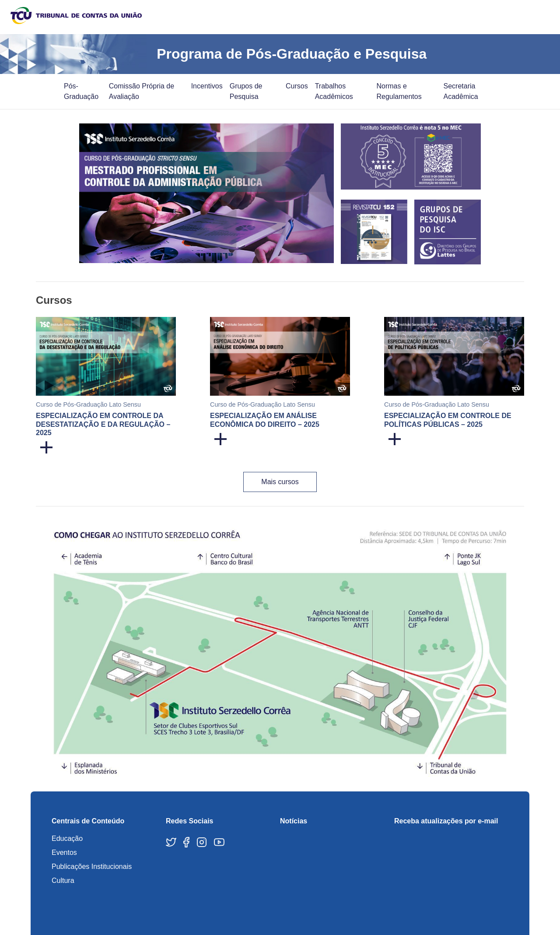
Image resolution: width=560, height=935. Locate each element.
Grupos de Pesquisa (246, 91)
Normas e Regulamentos (399, 91)
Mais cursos (280, 482)
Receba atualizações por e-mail (446, 821)
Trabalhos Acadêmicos (334, 91)
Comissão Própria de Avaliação (142, 91)
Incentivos (207, 86)
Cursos (297, 86)
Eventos (64, 852)
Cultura (63, 881)
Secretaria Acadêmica (461, 91)
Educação (67, 838)
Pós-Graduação (81, 91)
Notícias (294, 821)
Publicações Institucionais (92, 866)
